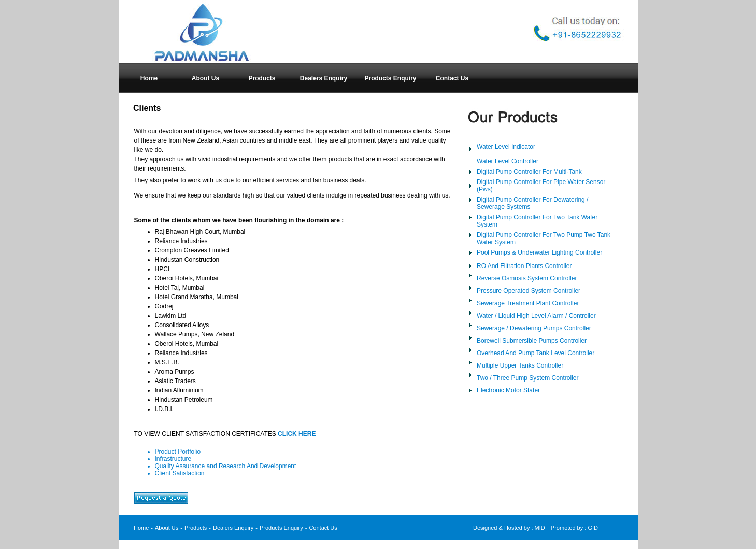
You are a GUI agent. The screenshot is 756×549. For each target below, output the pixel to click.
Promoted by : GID (574, 528)
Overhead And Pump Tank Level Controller (536, 353)
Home (141, 528)
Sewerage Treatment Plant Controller (528, 303)
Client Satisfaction (180, 473)
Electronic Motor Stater (508, 390)
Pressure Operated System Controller (529, 291)
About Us (167, 528)
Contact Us (323, 528)
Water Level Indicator (506, 147)
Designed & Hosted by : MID (509, 528)
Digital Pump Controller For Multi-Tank (529, 172)
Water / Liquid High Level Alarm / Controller (536, 316)
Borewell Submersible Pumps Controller (532, 341)
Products (196, 528)
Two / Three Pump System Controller (528, 378)
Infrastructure (173, 459)
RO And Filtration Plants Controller (524, 266)
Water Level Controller (508, 161)
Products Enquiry (281, 528)
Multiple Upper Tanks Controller (520, 365)
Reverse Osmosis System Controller (527, 278)
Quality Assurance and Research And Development (226, 466)
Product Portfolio (178, 452)
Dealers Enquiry (233, 528)
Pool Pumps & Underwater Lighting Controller (539, 252)
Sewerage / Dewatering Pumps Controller (534, 328)
